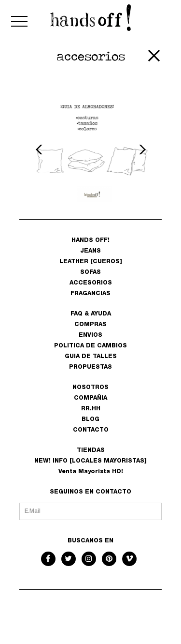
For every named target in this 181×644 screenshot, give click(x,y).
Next (141, 150)
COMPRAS (90, 325)
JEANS (90, 251)
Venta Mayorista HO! (91, 472)
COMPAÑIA (90, 398)
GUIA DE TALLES (91, 357)
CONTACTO (91, 430)
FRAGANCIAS (90, 294)
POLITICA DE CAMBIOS (90, 346)
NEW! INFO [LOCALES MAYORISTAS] (90, 461)
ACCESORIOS (91, 283)
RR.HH (91, 409)
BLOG (90, 419)
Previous (41, 150)
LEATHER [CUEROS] (91, 262)
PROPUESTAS (90, 367)
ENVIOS (90, 335)
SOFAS (90, 272)
